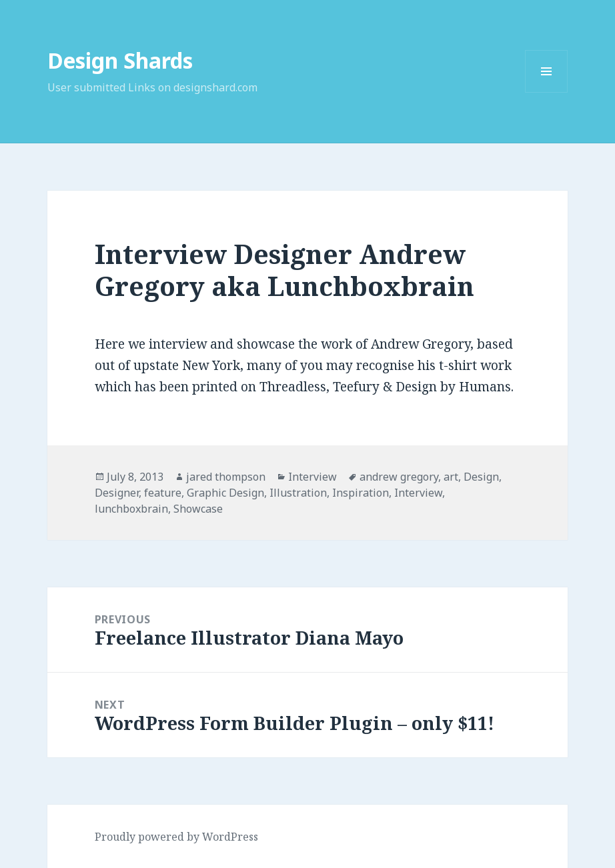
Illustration (298, 493)
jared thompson (226, 477)
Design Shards (120, 60)
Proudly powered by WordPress (176, 837)
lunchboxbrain (131, 509)
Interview (313, 477)
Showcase (198, 509)
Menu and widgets (547, 92)
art (451, 477)
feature (163, 493)
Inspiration (361, 493)
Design (481, 477)
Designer (117, 493)
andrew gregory (399, 477)
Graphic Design (225, 493)
